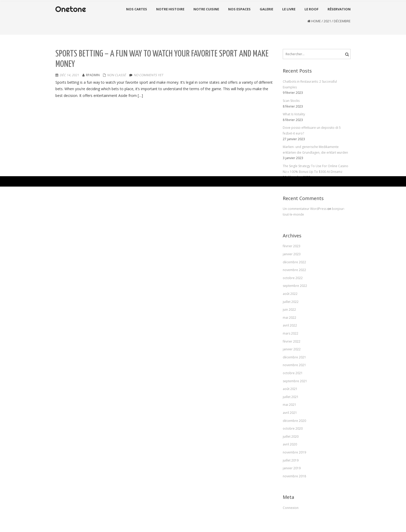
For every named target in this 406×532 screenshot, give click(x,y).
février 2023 (292, 246)
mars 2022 (291, 333)
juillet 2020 (291, 437)
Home (316, 21)
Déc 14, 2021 (69, 75)
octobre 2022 (293, 278)
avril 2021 (290, 413)
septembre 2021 (295, 381)
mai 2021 (289, 405)
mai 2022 (289, 318)
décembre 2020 (294, 421)
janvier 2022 (292, 349)
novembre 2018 (294, 476)
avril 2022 (290, 325)
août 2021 (290, 389)
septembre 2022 (295, 286)
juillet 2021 (291, 397)
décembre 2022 (294, 262)
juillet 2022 (291, 302)
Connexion (291, 508)
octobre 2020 (293, 428)
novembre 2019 (294, 452)
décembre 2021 (294, 357)
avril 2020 (290, 444)
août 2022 (290, 294)
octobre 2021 (293, 373)
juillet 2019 (291, 460)
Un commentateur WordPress (305, 209)
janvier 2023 (292, 254)
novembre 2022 (294, 270)
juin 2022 (289, 310)
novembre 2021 (294, 365)
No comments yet (148, 75)
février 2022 (292, 341)
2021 (327, 21)
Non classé (116, 75)
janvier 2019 (292, 468)
